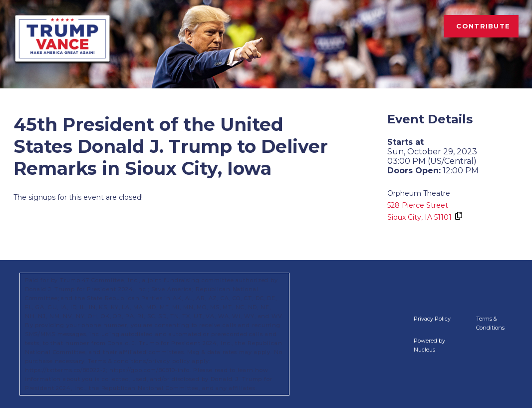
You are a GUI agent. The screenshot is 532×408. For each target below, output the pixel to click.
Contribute (483, 26)
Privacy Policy (432, 319)
